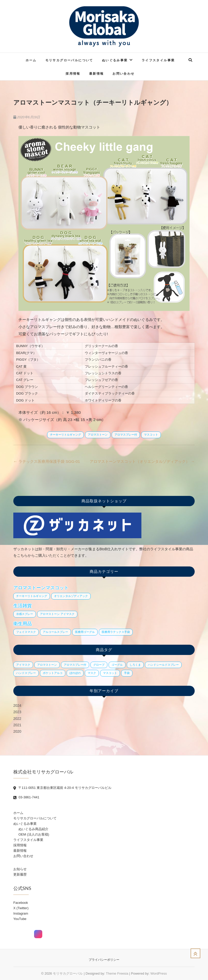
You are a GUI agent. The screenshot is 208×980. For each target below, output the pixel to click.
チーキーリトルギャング (65, 435)
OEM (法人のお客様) (34, 834)
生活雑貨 (23, 606)
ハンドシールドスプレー (163, 665)
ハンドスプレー (26, 673)
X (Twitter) (21, 908)
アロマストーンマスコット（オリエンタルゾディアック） (142, 461)
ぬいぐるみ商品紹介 (33, 829)
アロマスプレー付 (126, 435)
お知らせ (20, 869)
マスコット (151, 435)
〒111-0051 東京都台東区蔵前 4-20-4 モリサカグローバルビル (62, 788)
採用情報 (73, 73)
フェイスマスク (26, 632)
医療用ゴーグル (85, 632)
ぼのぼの (75, 673)
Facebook (21, 903)
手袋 (127, 673)
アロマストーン (98, 435)
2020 (17, 731)
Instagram (21, 913)
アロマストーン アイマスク (57, 614)
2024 (17, 705)
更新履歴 (20, 874)
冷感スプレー (25, 614)
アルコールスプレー (55, 632)
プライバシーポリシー (104, 960)
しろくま (135, 665)
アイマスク (23, 665)
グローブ (99, 665)
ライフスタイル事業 (158, 60)
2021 (17, 725)
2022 (17, 719)
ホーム (31, 60)
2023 (17, 712)
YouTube (20, 919)
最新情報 (97, 73)
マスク (92, 673)
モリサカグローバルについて (69, 60)
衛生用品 (23, 624)
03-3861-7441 (26, 797)
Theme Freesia (117, 973)
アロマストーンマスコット (41, 588)
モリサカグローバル (68, 973)
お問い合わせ (123, 73)
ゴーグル (117, 665)
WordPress (159, 973)
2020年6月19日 (27, 117)
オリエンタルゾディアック (71, 596)
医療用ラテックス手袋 (116, 632)
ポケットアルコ (53, 673)
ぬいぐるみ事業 (115, 60)
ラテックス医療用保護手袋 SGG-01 (47, 461)
